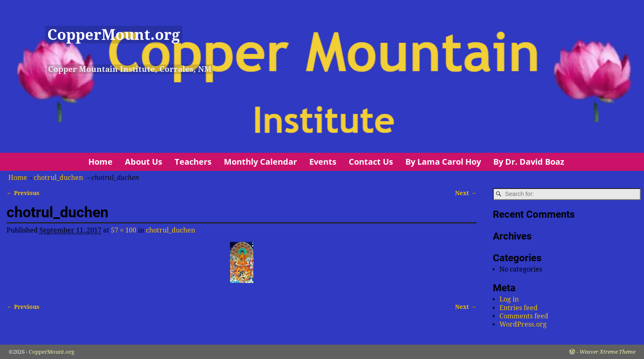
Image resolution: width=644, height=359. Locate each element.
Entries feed (519, 308)
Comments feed (524, 316)
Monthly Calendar (260, 162)
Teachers (193, 162)
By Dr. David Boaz (529, 162)
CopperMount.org (114, 35)
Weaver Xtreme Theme (607, 352)
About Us (144, 162)
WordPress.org (523, 324)
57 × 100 (124, 230)
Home (100, 162)
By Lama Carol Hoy (443, 162)
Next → (466, 193)
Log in (509, 299)
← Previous (23, 193)
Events (323, 162)
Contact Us (371, 162)
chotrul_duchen (58, 178)
